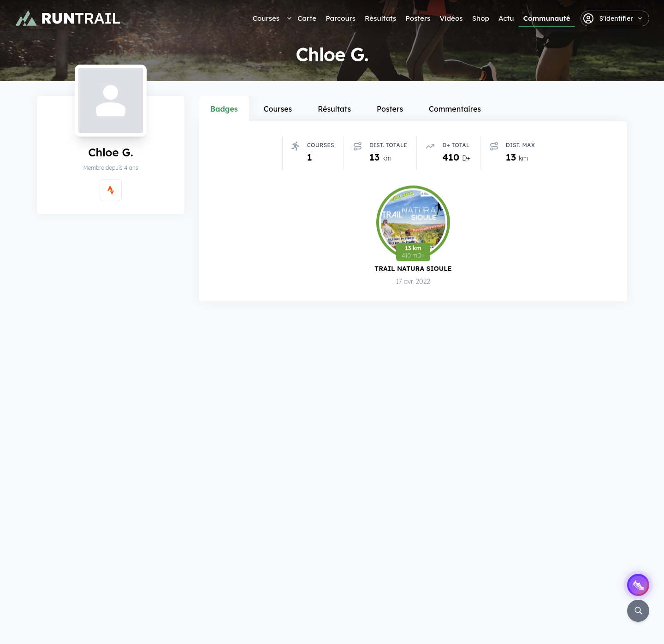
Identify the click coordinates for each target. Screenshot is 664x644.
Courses (266, 18)
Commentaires (455, 109)
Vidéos (451, 18)
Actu (506, 18)
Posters (418, 18)
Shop (481, 18)
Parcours (341, 18)
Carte (307, 18)
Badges (224, 109)
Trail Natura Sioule (413, 269)
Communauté (547, 18)
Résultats (380, 18)
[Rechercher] (638, 611)
